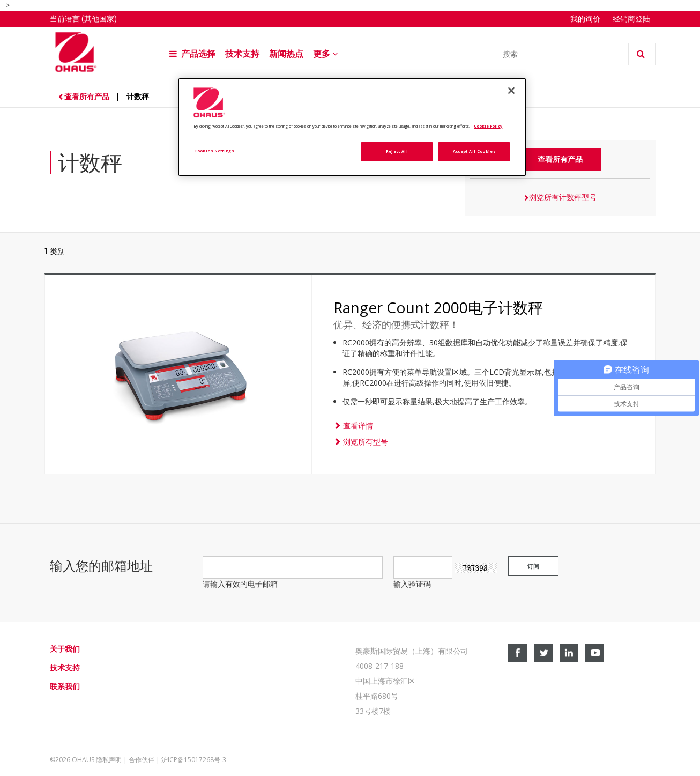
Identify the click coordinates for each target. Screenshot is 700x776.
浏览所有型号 (361, 442)
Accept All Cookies (474, 151)
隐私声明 (109, 760)
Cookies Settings (214, 151)
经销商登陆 (631, 19)
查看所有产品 (85, 96)
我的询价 (586, 19)
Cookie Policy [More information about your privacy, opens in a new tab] (488, 126)
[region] (352, 127)
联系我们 (65, 686)
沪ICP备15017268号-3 (194, 760)
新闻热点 (286, 54)
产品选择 (192, 54)
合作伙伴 (142, 760)
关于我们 (65, 649)
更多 (326, 54)
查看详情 (353, 426)
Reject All (397, 151)
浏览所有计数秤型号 (560, 197)
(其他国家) (99, 19)
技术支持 (242, 54)
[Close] (511, 91)
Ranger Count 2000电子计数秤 (438, 307)
